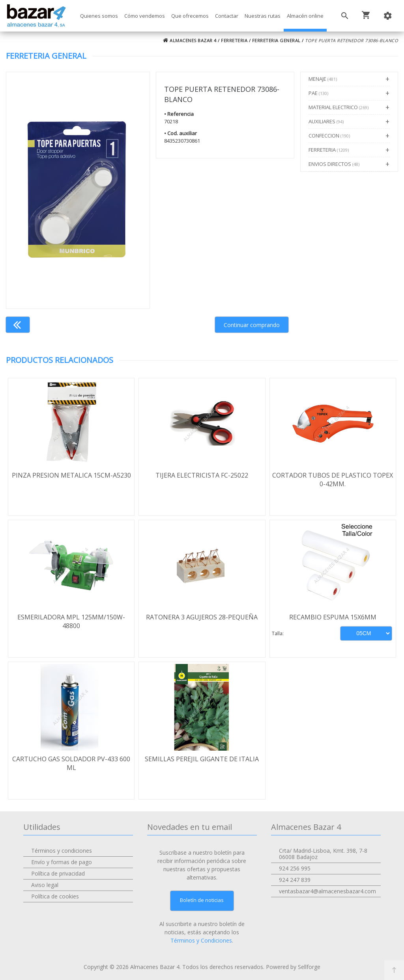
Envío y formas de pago (62, 862)
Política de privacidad (58, 873)
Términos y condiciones (62, 851)
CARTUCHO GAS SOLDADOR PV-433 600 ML (71, 763)
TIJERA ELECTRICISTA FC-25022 (202, 475)
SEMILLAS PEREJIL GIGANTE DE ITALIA (202, 759)
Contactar (227, 16)
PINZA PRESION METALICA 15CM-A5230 (71, 475)
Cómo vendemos (145, 16)
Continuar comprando (252, 325)
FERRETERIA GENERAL (276, 40)
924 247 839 (295, 880)
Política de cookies (55, 896)
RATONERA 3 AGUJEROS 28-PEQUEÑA (202, 617)
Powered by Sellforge (293, 967)
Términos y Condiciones (201, 940)
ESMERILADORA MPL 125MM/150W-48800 (71, 621)
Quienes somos (99, 16)
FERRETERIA (234, 40)
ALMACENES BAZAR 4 (190, 40)
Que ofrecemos (190, 16)
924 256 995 (295, 868)
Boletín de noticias (202, 900)
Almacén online (305, 16)
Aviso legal (45, 885)
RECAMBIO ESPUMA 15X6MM (333, 617)
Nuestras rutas (263, 16)
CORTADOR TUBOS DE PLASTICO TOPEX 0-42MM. (333, 480)
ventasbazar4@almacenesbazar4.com (327, 891)
